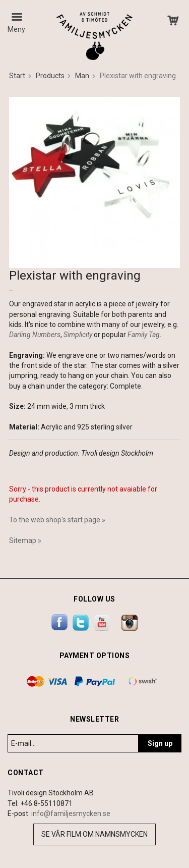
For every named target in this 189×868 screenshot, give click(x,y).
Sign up (160, 743)
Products (50, 76)
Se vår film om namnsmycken (94, 834)
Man (82, 76)
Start (17, 76)
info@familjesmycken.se (71, 813)
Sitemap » (25, 540)
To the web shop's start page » (57, 520)
